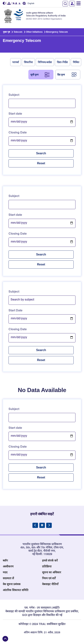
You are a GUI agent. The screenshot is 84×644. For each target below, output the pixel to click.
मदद (5, 572)
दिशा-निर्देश (62, 62)
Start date (15, 114)
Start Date (15, 311)
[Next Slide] (49, 525)
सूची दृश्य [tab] (34, 75)
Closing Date (18, 133)
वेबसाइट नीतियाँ (50, 584)
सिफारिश (28, 62)
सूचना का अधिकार (52, 572)
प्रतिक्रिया (47, 567)
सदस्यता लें (8, 578)
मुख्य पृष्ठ (6, 32)
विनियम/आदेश (45, 62)
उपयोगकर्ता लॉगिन (72, 4)
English (31, 4)
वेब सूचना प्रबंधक (12, 584)
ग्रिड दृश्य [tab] (61, 75)
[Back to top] (5, 639)
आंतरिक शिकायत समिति (16, 590)
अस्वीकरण (8, 567)
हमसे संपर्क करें (50, 561)
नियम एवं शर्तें (49, 578)
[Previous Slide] (35, 525)
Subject (14, 95)
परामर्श (16, 62)
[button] (5, 3)
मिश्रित (76, 62)
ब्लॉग (5, 561)
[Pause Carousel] (42, 525)
